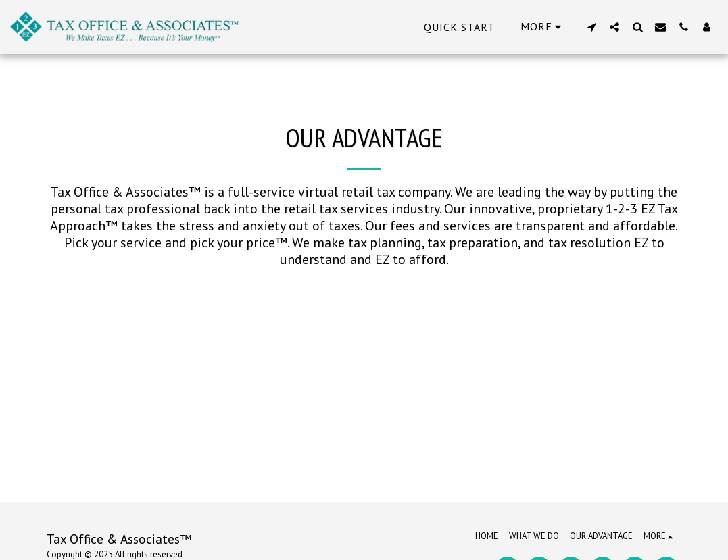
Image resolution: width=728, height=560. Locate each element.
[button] (591, 27)
